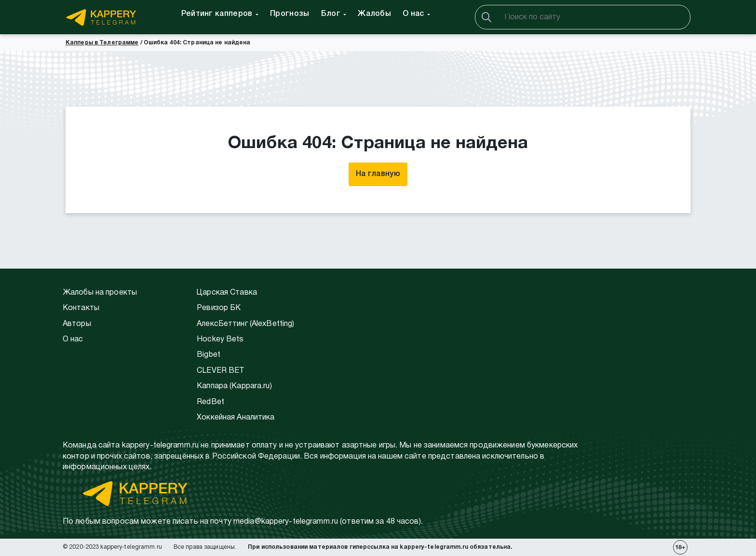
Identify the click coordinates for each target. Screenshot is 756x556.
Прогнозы (290, 14)
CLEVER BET (221, 371)
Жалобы (374, 14)
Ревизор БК (219, 308)
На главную (378, 174)
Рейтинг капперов (217, 14)
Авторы (77, 324)
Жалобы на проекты (100, 293)
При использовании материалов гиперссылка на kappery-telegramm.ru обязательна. (380, 547)
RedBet (210, 402)
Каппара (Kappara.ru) (234, 386)
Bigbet (209, 355)
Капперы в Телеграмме (102, 43)
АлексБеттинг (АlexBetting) (245, 324)
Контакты (81, 308)
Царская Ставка (227, 293)
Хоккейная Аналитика (236, 418)
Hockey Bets (220, 339)
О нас (413, 14)
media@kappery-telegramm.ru (286, 522)
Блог (331, 14)
